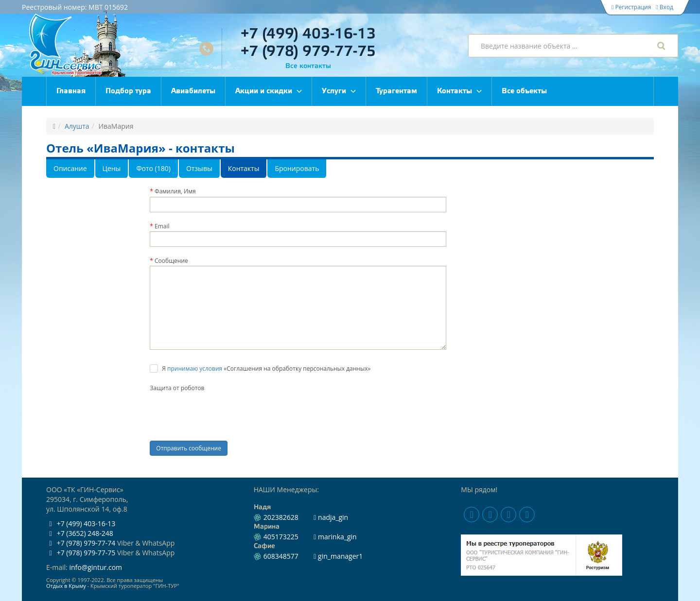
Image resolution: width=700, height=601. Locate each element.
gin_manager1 (338, 556)
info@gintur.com (96, 567)
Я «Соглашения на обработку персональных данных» (266, 369)
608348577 (281, 556)
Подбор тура (128, 91)
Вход (665, 7)
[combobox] (573, 46)
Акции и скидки (264, 91)
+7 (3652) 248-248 (80, 533)
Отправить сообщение (189, 448)
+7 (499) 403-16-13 (308, 34)
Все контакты (308, 66)
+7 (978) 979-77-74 (81, 543)
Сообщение (171, 261)
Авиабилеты (193, 91)
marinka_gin (335, 537)
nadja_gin (331, 517)
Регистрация (631, 7)
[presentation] (224, 412)
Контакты (455, 91)
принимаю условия (195, 369)
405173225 (281, 537)
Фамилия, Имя (175, 191)
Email (162, 226)
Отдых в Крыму (66, 586)
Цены (112, 168)
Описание (70, 168)
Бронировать (297, 168)
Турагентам (396, 91)
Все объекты (524, 91)
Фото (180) (153, 168)
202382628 (281, 517)
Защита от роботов (177, 388)
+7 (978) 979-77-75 (308, 52)
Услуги (334, 91)
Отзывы (199, 168)
